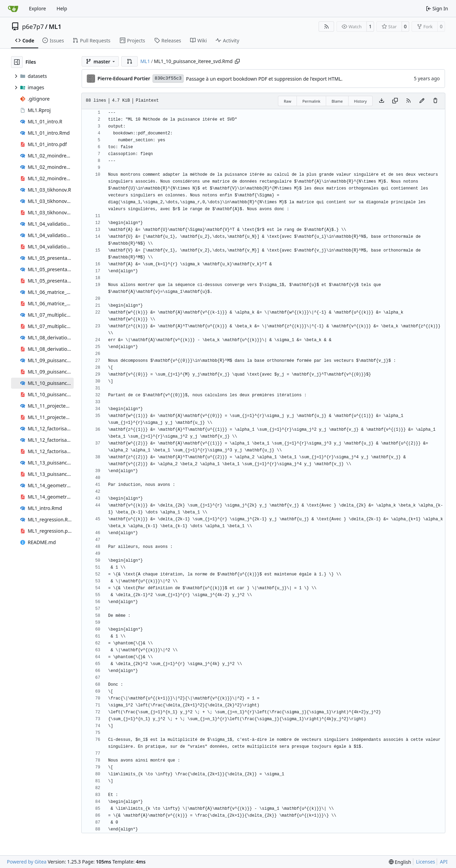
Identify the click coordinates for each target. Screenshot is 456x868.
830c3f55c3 (168, 78)
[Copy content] (395, 101)
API (444, 862)
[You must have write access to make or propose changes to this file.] (435, 101)
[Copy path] (237, 61)
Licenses (426, 862)
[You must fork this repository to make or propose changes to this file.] (422, 101)
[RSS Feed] (327, 27)
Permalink (311, 101)
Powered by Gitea (27, 862)
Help (62, 8)
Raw (288, 101)
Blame (337, 101)
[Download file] (382, 101)
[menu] (400, 862)
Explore (37, 8)
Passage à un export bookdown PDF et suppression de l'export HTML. (264, 79)
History (360, 101)
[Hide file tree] (17, 62)
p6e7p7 (33, 27)
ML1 (55, 27)
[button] (129, 61)
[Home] (13, 9)
